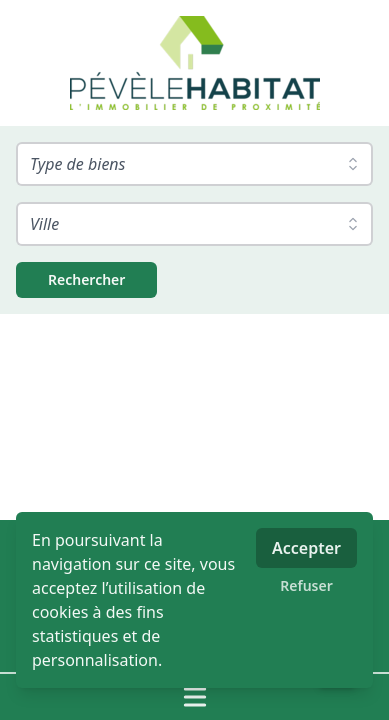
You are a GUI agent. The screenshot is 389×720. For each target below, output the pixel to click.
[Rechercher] (86, 280)
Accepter (306, 548)
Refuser (306, 585)
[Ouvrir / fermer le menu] (194, 697)
